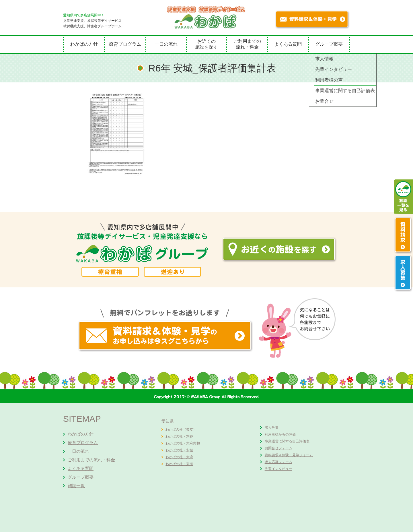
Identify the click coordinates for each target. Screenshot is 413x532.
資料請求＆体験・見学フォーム (289, 455)
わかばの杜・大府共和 (183, 443)
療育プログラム (125, 44)
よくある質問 (288, 44)
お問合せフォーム (278, 448)
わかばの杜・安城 (179, 450)
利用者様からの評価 (280, 434)
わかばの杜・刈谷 (179, 436)
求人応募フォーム (278, 462)
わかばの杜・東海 (179, 464)
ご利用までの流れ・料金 (247, 44)
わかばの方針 (84, 44)
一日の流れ (166, 44)
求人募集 (272, 427)
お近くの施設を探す (206, 44)
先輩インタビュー (278, 469)
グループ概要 (329, 44)
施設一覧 (76, 486)
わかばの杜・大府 (179, 457)
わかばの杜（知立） (181, 430)
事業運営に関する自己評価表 (287, 441)
